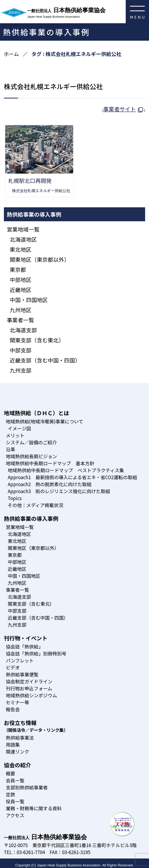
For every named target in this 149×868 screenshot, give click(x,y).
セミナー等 (17, 702)
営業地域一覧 (23, 229)
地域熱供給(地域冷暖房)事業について (45, 421)
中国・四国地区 (29, 300)
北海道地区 (23, 239)
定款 (10, 794)
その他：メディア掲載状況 (36, 505)
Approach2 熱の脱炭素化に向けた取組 (50, 484)
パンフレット (20, 660)
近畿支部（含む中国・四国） (45, 360)
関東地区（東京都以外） (40, 259)
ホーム (11, 54)
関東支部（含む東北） (37, 340)
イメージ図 (19, 428)
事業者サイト (120, 109)
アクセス (15, 815)
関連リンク (17, 751)
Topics (15, 498)
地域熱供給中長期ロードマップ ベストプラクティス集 (66, 470)
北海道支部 (23, 330)
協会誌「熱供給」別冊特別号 (36, 653)
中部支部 (21, 350)
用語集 (13, 744)
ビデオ (13, 667)
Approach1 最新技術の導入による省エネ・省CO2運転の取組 (72, 477)
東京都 (18, 270)
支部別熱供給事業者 (27, 787)
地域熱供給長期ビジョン (31, 456)
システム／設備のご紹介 (31, 442)
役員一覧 (15, 801)
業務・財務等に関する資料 (34, 808)
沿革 (10, 449)
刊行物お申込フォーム (29, 688)
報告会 (13, 709)
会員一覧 (15, 780)
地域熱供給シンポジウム (31, 695)
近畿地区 (21, 290)
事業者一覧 (20, 320)
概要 (10, 773)
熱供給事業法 (20, 738)
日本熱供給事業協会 (88, 13)
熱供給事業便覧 (22, 674)
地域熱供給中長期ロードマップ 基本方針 (50, 463)
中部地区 (21, 280)
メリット (15, 435)
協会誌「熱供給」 (24, 646)
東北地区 (21, 249)
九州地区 (21, 310)
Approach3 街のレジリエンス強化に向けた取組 (59, 491)
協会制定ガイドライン (29, 681)
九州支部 (21, 370)
